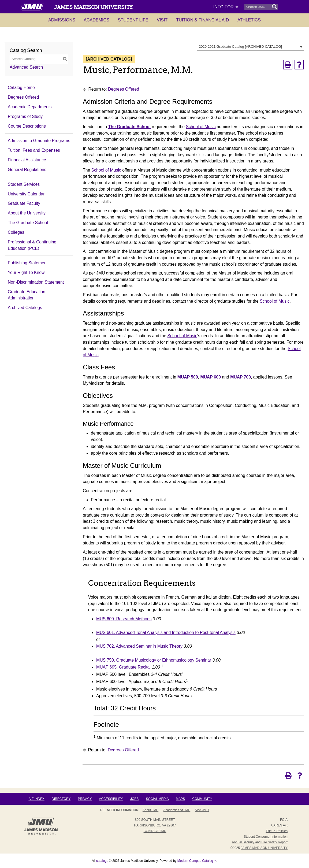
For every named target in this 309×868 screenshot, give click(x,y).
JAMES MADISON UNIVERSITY (264, 848)
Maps (180, 799)
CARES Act (279, 825)
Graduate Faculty (24, 203)
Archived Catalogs (25, 308)
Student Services (24, 184)
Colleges (16, 232)
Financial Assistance (27, 160)
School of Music (201, 127)
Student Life (133, 20)
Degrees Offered (23, 97)
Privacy (85, 799)
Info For (226, 7)
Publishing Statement (28, 263)
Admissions (62, 20)
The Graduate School (28, 223)
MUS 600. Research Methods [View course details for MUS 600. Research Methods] (124, 619)
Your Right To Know (26, 272)
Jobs (134, 799)
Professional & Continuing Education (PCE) (32, 245)
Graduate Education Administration (27, 295)
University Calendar (26, 194)
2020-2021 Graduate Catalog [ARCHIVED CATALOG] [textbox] (240, 47)
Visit (162, 20)
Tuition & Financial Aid (202, 20)
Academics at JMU (177, 810)
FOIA (284, 820)
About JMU (150, 810)
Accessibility (111, 799)
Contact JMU (155, 831)
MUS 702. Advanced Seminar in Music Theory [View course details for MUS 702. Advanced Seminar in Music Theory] (139, 646)
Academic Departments (30, 107)
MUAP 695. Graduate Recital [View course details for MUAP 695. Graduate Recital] (123, 667)
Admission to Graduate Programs (39, 141)
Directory (61, 799)
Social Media (157, 799)
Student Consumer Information (266, 837)
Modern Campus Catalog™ (197, 861)
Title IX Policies (277, 831)
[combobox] (250, 46)
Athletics (249, 20)
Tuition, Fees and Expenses (34, 150)
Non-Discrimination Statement (36, 282)
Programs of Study (25, 116)
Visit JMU (202, 810)
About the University (27, 213)
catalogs (102, 861)
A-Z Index (36, 799)
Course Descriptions (27, 126)
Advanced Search (26, 67)
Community (202, 799)
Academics (97, 20)
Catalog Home (21, 88)
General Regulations (27, 170)
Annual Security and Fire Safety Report (260, 842)
